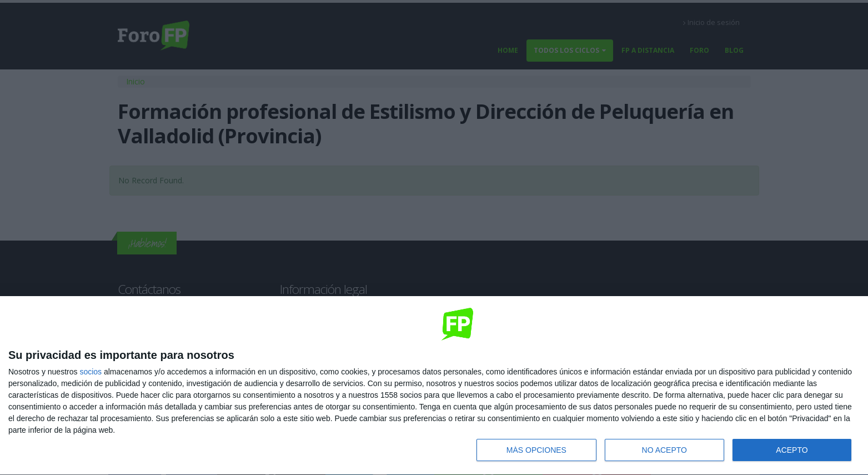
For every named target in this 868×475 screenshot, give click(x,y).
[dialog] (434, 386)
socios (91, 372)
